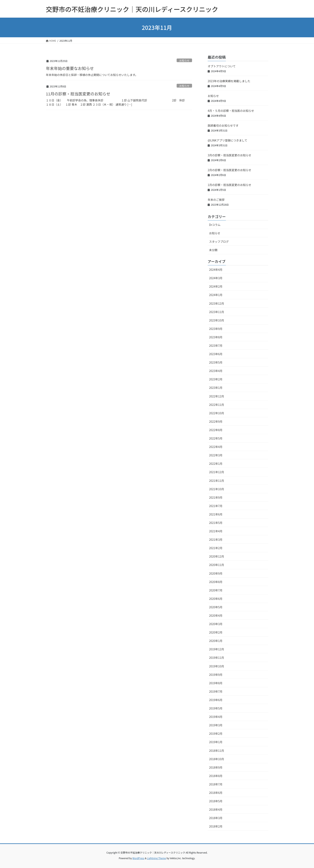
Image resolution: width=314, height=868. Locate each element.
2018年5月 (216, 801)
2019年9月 (216, 675)
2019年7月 (216, 691)
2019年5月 (216, 708)
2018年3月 (216, 818)
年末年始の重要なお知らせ (70, 68)
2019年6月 (216, 700)
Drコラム (215, 225)
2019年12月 (217, 649)
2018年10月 (217, 759)
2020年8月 (216, 582)
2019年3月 (216, 725)
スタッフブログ (219, 242)
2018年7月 (216, 784)
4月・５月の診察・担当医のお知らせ (231, 111)
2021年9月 (216, 497)
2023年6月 (216, 354)
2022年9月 (216, 421)
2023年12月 (217, 303)
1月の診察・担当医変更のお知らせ (229, 185)
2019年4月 (216, 717)
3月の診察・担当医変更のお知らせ (229, 155)
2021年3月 (216, 540)
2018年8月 (216, 776)
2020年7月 (216, 590)
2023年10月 (217, 320)
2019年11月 (217, 658)
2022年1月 (216, 464)
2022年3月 (216, 455)
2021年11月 (217, 481)
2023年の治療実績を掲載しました (229, 81)
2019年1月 (216, 742)
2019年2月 (216, 734)
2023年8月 (216, 337)
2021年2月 (216, 548)
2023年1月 (216, 388)
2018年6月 (216, 793)
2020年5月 (216, 607)
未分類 (213, 250)
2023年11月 (217, 312)
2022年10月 (217, 413)
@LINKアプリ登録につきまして (227, 140)
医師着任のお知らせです (223, 125)
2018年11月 (217, 751)
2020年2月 (216, 632)
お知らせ (184, 60)
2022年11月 (217, 405)
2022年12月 (217, 396)
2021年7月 (216, 506)
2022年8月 (216, 430)
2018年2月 (216, 826)
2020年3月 (216, 624)
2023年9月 (216, 329)
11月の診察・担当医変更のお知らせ (78, 94)
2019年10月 (217, 666)
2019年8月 (216, 683)
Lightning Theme (156, 858)
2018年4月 (216, 809)
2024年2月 (216, 286)
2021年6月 (216, 514)
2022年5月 (216, 438)
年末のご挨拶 (216, 200)
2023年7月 (216, 346)
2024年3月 (216, 278)
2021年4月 (216, 531)
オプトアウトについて (222, 66)
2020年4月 (216, 615)
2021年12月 (217, 472)
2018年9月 (216, 767)
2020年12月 (217, 556)
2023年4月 (216, 371)
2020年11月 (217, 565)
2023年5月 (216, 362)
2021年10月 (217, 489)
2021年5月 (216, 523)
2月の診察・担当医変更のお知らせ (229, 170)
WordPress (138, 858)
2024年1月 (216, 295)
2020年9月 (216, 573)
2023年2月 (216, 379)
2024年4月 (216, 270)
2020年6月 (216, 599)
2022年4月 (216, 447)
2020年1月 (216, 641)
